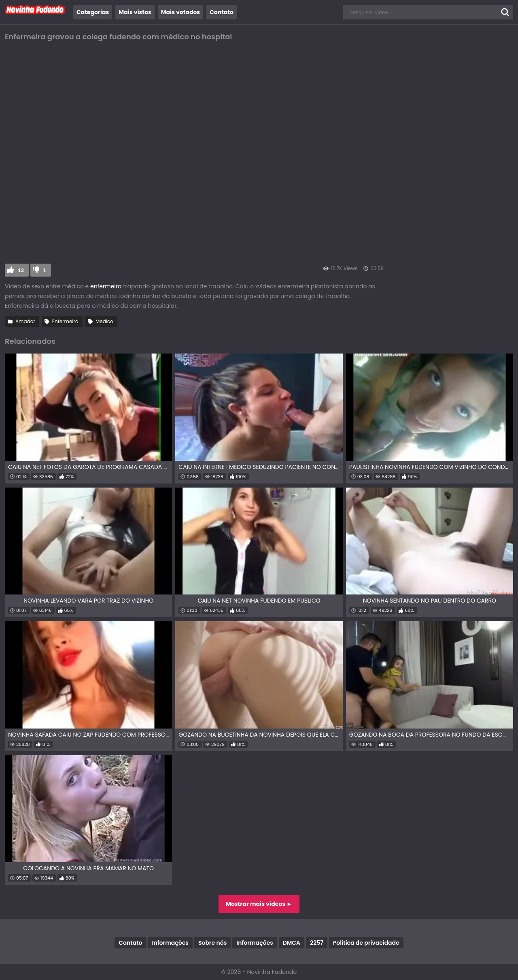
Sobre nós (212, 943)
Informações (170, 943)
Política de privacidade (366, 943)
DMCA (292, 943)
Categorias (93, 12)
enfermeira (106, 286)
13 (21, 270)
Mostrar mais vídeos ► (259, 904)
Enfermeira (65, 321)
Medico (104, 321)
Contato (222, 12)
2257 (317, 943)
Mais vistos (135, 12)
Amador (25, 321)
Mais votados (180, 12)
